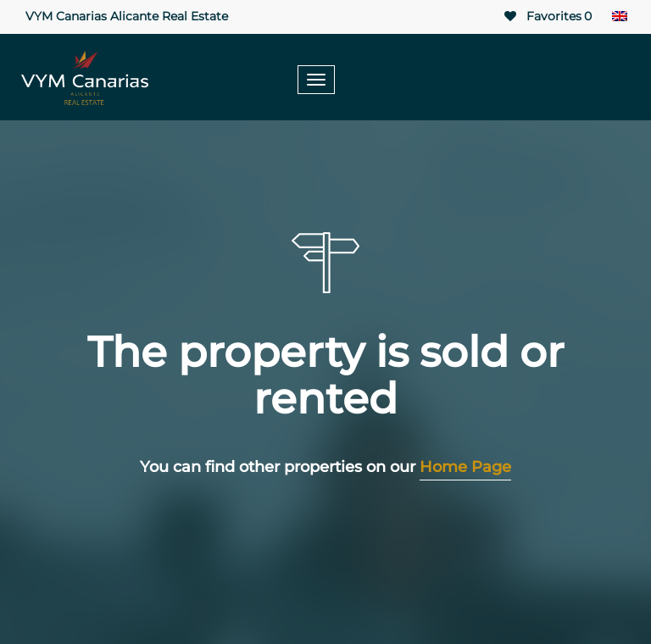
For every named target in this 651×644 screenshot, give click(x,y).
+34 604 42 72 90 (565, 52)
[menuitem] (619, 17)
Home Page (465, 467)
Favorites (547, 17)
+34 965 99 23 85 (419, 52)
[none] (619, 17)
